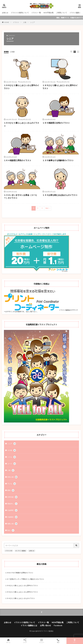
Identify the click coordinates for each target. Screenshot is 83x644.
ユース (12, 464)
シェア (25, 641)
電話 (58, 641)
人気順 (12, 52)
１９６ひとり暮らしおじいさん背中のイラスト (21, 87)
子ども (12, 484)
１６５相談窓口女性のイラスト (56, 123)
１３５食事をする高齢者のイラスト (58, 160)
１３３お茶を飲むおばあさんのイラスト (60, 195)
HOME (7, 22)
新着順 (6, 52)
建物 (11, 490)
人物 (25, 22)
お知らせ (5, 13)
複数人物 (12, 524)
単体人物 (12, 477)
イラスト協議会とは (29, 625)
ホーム (8, 641)
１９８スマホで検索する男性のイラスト (19, 573)
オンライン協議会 (21, 551)
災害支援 (12, 497)
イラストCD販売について (20, 13)
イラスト (16, 22)
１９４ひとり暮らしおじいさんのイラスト (21, 124)
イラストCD (9, 551)
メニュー (41, 641)
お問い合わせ (45, 625)
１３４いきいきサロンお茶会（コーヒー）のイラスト (21, 196)
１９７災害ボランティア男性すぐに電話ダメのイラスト (25, 579)
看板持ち (12, 504)
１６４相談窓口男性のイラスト (18, 160)
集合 (11, 530)
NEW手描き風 (48, 13)
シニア (32, 22)
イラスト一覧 (36, 13)
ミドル (12, 457)
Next (47, 208)
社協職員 (12, 517)
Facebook (58, 625)
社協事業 (12, 510)
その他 (12, 450)
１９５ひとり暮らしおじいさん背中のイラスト (60, 87)
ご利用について (62, 13)
